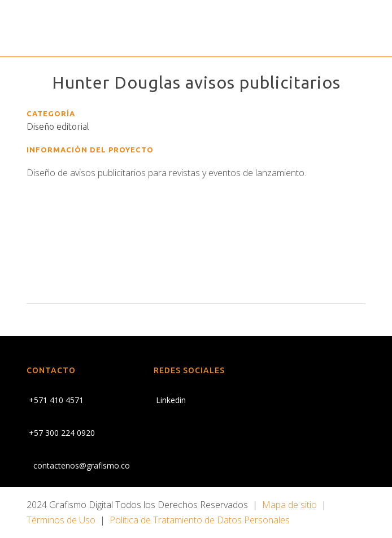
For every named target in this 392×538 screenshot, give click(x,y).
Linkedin (170, 400)
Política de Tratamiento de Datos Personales (200, 520)
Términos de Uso (61, 520)
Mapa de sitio (289, 505)
